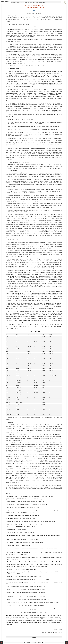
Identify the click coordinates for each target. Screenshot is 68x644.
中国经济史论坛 (19, 2)
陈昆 (34, 10)
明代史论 (30, 2)
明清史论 (25, 2)
